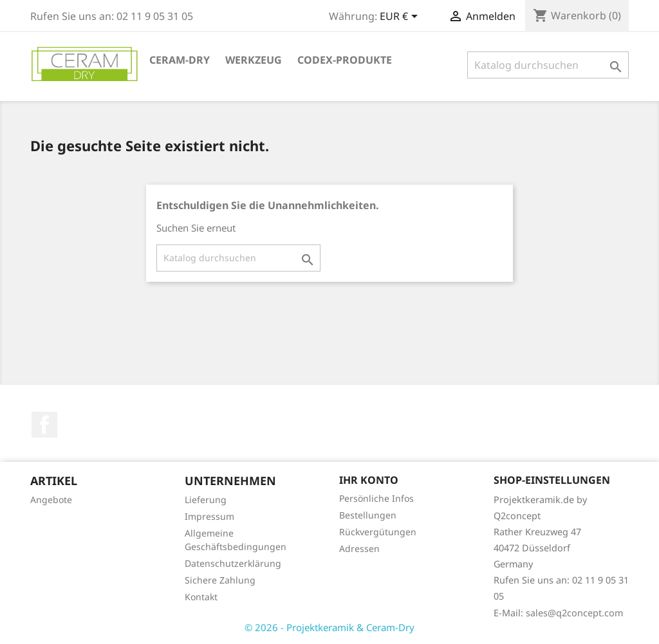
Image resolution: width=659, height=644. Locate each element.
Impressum (209, 516)
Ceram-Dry (180, 60)
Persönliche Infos (376, 498)
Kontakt (201, 597)
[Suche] (548, 65)
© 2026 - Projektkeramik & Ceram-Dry (329, 627)
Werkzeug (254, 60)
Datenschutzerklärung (233, 563)
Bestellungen (368, 515)
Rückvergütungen (378, 532)
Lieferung (206, 500)
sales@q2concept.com (574, 613)
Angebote (51, 500)
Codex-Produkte (345, 60)
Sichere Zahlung (220, 580)
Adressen (359, 548)
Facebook (44, 425)
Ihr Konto (369, 480)
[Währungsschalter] (401, 17)
